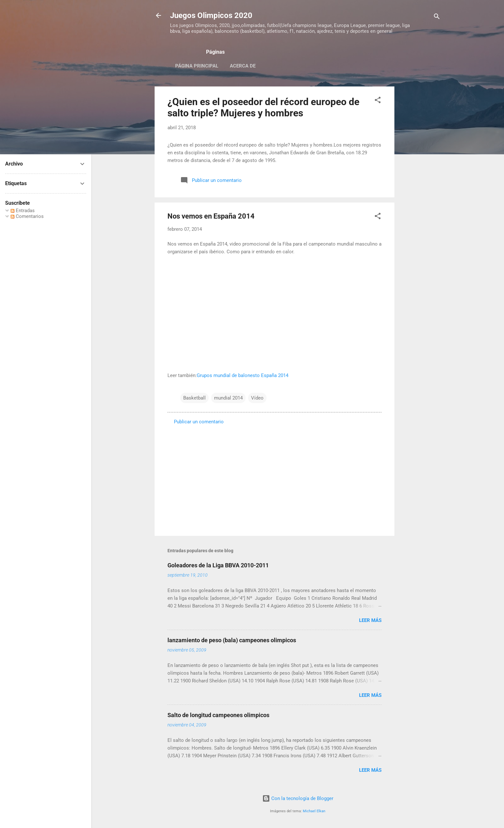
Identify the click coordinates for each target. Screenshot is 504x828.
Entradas (23, 211)
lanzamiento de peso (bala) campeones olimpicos (232, 640)
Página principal (197, 66)
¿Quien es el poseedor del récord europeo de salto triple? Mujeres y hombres (263, 107)
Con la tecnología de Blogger (298, 798)
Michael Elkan (314, 811)
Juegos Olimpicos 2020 (211, 15)
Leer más (370, 620)
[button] (378, 101)
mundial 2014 (228, 398)
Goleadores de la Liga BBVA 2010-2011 (218, 565)
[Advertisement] (420, 183)
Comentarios (27, 216)
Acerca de (243, 66)
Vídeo (257, 398)
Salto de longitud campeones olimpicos (218, 715)
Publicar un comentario (199, 422)
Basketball (194, 398)
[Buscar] (437, 18)
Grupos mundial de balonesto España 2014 (243, 375)
